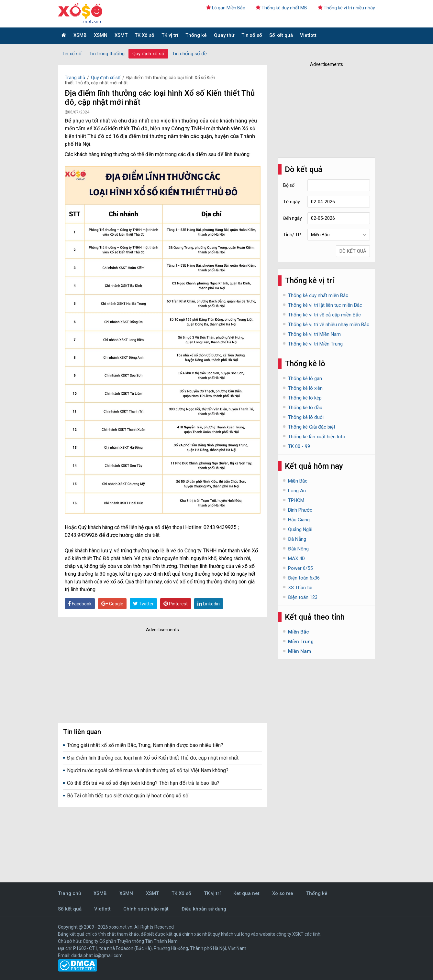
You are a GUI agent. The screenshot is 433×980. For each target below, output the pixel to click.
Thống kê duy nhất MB (281, 8)
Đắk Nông (298, 549)
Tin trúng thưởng (107, 54)
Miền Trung (301, 642)
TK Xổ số (144, 35)
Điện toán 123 (303, 597)
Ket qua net (246, 893)
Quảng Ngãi (300, 529)
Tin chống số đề (189, 54)
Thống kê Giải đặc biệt (312, 427)
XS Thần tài (300, 588)
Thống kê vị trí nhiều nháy (346, 8)
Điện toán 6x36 (304, 578)
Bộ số (289, 185)
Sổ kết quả (281, 35)
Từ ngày (292, 202)
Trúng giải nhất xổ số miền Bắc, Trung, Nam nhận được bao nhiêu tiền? (145, 745)
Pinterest (176, 604)
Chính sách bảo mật (146, 909)
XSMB (80, 35)
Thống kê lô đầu (305, 408)
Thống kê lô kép (305, 398)
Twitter (143, 604)
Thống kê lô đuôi (306, 417)
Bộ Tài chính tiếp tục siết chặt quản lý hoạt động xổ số (128, 796)
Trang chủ (75, 78)
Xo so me (283, 893)
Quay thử (224, 35)
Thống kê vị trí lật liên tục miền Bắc (325, 305)
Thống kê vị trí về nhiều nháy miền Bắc (329, 325)
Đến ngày (293, 218)
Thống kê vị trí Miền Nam (314, 334)
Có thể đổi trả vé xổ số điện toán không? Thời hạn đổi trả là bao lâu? (143, 783)
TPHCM (296, 500)
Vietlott (308, 35)
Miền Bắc (298, 481)
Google (112, 604)
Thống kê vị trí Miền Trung (315, 344)
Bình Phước (300, 510)
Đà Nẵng (297, 539)
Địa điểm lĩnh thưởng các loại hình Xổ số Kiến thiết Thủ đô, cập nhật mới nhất (153, 758)
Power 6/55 (300, 568)
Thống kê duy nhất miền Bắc (318, 295)
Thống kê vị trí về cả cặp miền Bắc (324, 315)
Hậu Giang (299, 520)
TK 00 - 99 (299, 446)
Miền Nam (300, 651)
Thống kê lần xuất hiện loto (317, 437)
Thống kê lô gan (305, 378)
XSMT (121, 35)
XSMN (101, 35)
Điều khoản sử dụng (204, 909)
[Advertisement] (153, 676)
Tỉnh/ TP (292, 235)
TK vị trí (170, 35)
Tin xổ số (252, 35)
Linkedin (209, 604)
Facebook (80, 604)
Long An (297, 491)
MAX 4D (296, 559)
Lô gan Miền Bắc (226, 8)
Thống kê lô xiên (305, 388)
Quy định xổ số (148, 54)
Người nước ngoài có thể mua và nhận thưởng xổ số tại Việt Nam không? (148, 770)
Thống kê (196, 35)
